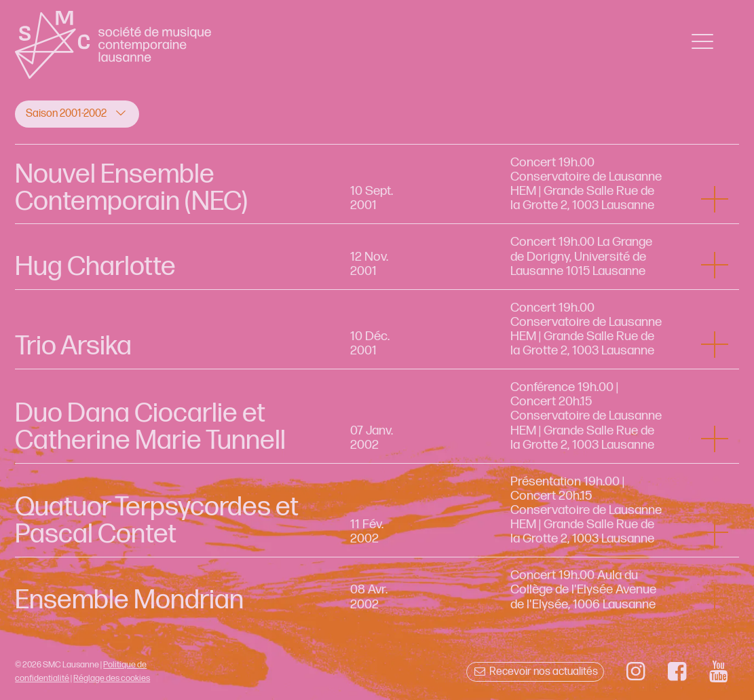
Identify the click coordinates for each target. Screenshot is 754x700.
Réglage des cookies (112, 678)
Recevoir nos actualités (535, 672)
